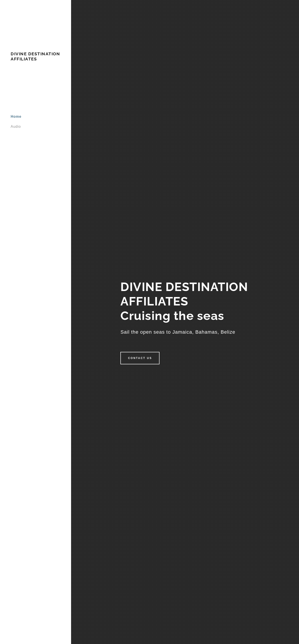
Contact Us (140, 358)
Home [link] (16, 117)
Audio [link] (16, 127)
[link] (36, 59)
